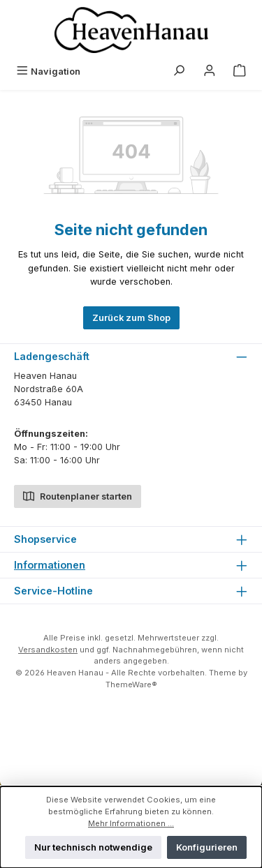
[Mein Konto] (210, 72)
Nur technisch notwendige (93, 847)
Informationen (50, 565)
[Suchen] (179, 72)
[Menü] (48, 72)
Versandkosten (48, 650)
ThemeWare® (131, 684)
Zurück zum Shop (131, 318)
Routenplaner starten (78, 495)
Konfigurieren (207, 847)
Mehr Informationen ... (131, 823)
